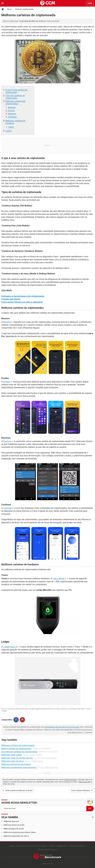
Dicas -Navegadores (48, 767)
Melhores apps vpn (11, 821)
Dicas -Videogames (34, 761)
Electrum (12, 114)
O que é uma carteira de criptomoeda (16, 91)
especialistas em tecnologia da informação (62, 727)
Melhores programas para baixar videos (20, 832)
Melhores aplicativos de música (16, 764)
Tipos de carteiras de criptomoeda (15, 97)
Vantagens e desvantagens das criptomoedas (23, 296)
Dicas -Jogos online (32, 755)
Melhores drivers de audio (14, 825)
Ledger (9, 131)
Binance (12, 108)
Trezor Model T (59, 579)
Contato (52, 846)
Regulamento (62, 846)
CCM (80, 782)
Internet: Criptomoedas (25, 9)
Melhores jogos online (12, 755)
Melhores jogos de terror (12, 761)
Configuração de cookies (47, 849)
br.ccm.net (86, 782)
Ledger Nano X (10, 647)
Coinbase (12, 117)
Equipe (12, 846)
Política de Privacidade (38, 846)
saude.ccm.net (48, 864)
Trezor (11, 127)
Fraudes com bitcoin (11, 299)
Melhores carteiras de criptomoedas (15, 102)
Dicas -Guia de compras (45, 758)
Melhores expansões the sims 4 (16, 836)
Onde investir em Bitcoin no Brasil (19, 790)
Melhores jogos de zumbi (14, 829)
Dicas (9, 9)
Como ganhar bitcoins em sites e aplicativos (22, 302)
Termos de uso (22, 846)
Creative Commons (70, 780)
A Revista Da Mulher (77, 846)
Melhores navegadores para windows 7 (19, 767)
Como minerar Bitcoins (80, 790)
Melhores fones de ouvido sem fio (17, 758)
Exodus (11, 111)
